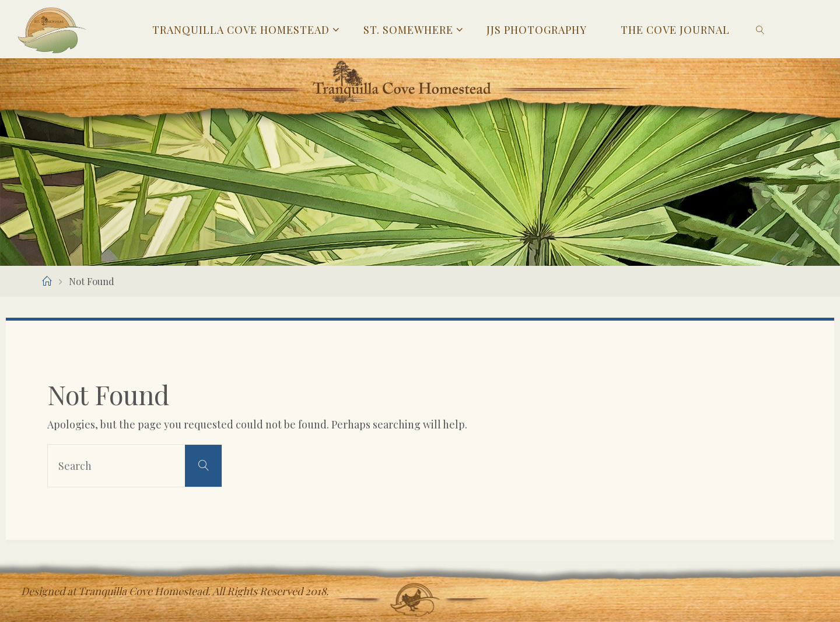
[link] (760, 29)
